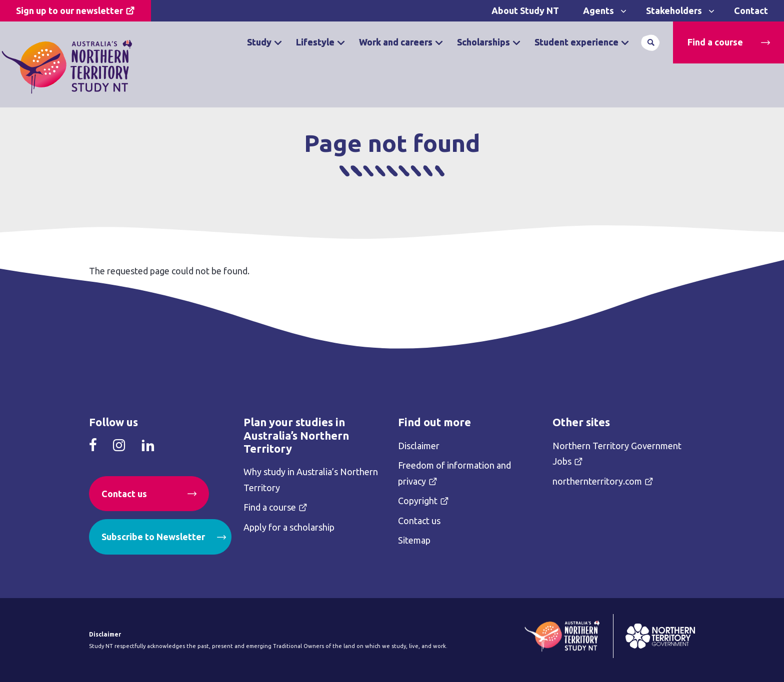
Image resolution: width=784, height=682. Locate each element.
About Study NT (525, 10)
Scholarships (483, 42)
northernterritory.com (597, 481)
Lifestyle (315, 42)
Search (650, 42)
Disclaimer (419, 446)
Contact (751, 10)
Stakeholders (674, 10)
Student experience (576, 42)
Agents (598, 10)
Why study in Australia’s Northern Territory (311, 480)
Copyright (418, 501)
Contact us (124, 494)
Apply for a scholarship (289, 527)
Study (259, 42)
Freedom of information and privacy (454, 473)
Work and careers (396, 42)
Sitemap (414, 540)
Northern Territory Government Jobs (617, 454)
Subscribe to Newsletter (153, 537)
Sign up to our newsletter (69, 10)
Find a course (715, 42)
